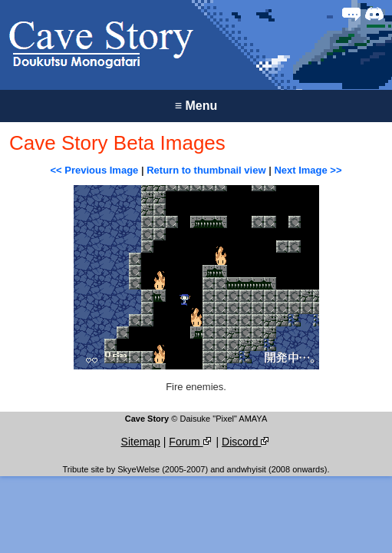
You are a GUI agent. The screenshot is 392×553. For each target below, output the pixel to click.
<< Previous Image (94, 170)
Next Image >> (308, 170)
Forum (191, 442)
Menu (196, 106)
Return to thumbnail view (206, 170)
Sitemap (141, 442)
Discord (246, 442)
